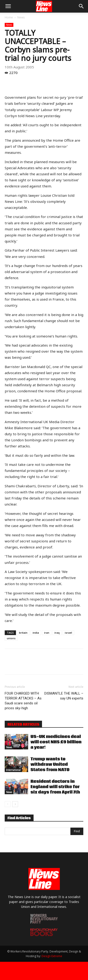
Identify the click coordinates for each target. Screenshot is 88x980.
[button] (8, 6)
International (13, 770)
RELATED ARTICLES (23, 724)
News (21, 17)
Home (9, 17)
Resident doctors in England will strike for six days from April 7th (55, 787)
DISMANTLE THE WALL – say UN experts (64, 696)
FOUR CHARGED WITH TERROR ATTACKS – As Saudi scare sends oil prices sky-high (23, 701)
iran (47, 633)
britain (23, 633)
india (36, 633)
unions (11, 638)
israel (68, 633)
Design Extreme (52, 956)
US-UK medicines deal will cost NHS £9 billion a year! (56, 742)
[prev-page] (8, 804)
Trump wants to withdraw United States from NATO (50, 764)
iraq (57, 633)
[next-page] (15, 804)
